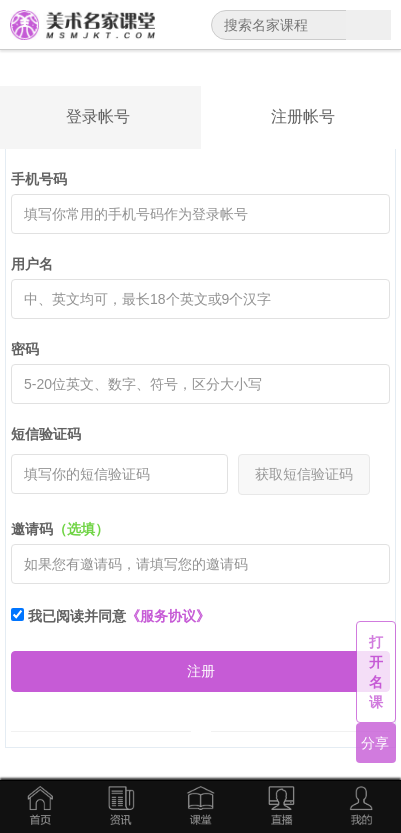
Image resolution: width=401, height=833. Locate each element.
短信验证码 (46, 434)
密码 (25, 349)
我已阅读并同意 (110, 616)
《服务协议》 (168, 616)
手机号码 (39, 179)
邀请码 (60, 529)
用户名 (32, 264)
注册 (201, 671)
